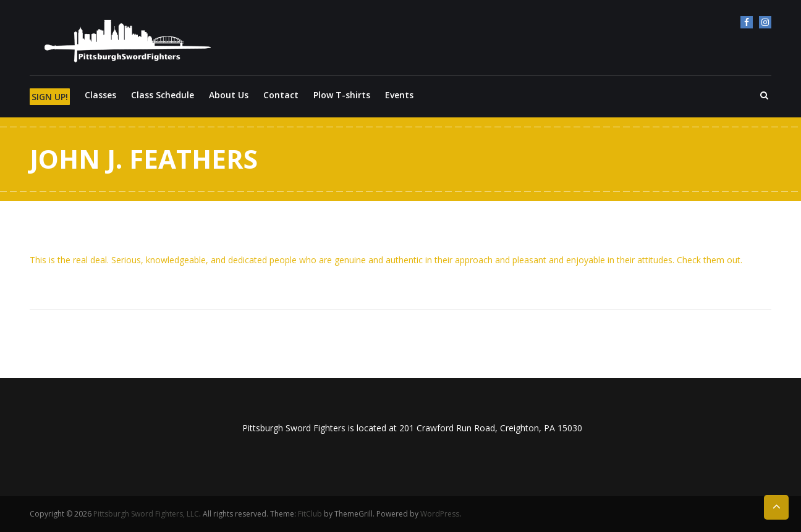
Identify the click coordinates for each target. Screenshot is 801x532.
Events (399, 95)
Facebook (747, 22)
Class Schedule (163, 95)
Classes (100, 95)
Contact (281, 95)
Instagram (765, 22)
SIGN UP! (50, 97)
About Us (229, 95)
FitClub (310, 514)
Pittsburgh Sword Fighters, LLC (146, 514)
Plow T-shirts (342, 95)
